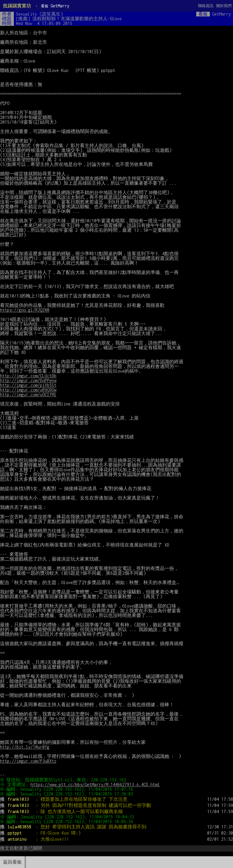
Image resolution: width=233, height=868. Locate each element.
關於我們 (224, 6)
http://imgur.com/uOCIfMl (28, 395)
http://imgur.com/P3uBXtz (28, 761)
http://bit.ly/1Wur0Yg (25, 747)
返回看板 (12, 862)
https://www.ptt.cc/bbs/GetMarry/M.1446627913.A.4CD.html (96, 784)
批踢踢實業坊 (17, 6)
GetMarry (55, 6)
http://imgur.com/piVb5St (28, 385)
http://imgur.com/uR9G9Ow (28, 390)
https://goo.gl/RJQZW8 (25, 310)
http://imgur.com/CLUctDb (28, 376)
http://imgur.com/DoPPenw (28, 380)
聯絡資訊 (206, 6)
